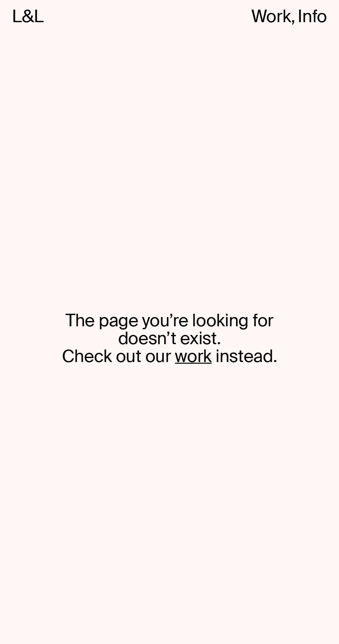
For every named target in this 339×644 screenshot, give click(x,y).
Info (312, 16)
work (193, 356)
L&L (28, 17)
